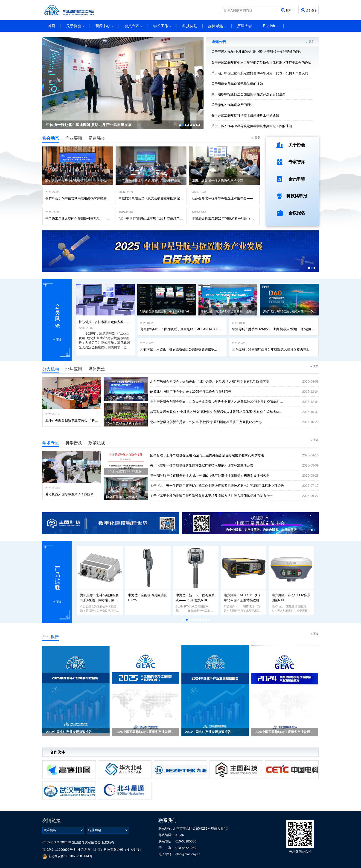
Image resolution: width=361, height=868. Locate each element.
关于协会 (75, 26)
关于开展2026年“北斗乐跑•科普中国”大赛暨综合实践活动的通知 (257, 52)
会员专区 (133, 26)
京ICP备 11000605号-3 (59, 850)
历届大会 (245, 26)
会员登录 (312, 10)
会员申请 (297, 179)
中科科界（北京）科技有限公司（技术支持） (110, 850)
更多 (311, 42)
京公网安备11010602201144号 (67, 856)
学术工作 (162, 26)
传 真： (167, 848)
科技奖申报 (297, 196)
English (271, 26)
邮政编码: (166, 835)
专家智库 (297, 162)
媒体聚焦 (217, 26)
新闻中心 (104, 26)
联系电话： (167, 841)
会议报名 (297, 213)
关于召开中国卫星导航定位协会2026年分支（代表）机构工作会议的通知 (263, 73)
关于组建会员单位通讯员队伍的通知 (237, 84)
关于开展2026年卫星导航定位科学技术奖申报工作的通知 (252, 126)
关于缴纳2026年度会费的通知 (232, 105)
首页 (52, 26)
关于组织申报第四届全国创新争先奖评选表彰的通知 (248, 94)
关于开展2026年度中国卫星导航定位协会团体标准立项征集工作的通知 (261, 63)
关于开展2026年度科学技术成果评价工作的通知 (245, 116)
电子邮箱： (167, 854)
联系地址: (166, 828)
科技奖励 (190, 26)
